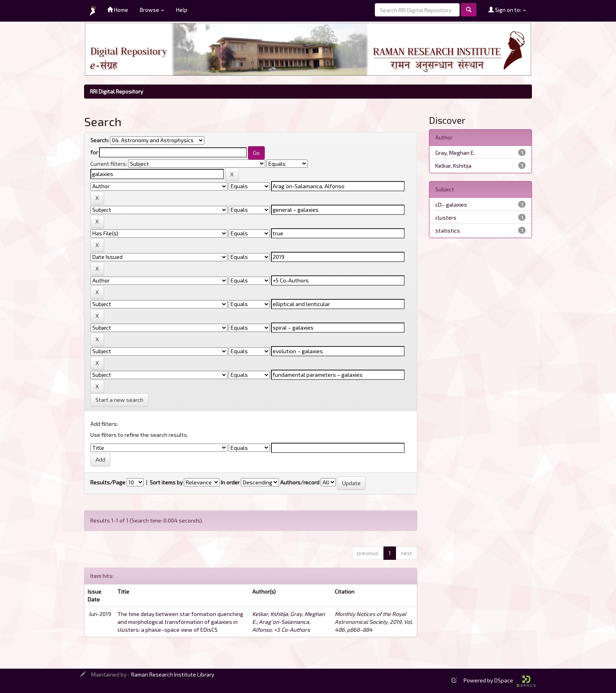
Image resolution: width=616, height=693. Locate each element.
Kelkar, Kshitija (270, 614)
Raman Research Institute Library (173, 674)
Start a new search (119, 400)
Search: (100, 140)
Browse (152, 10)
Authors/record (300, 482)
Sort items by (166, 482)
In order (230, 482)
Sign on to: (507, 10)
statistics (448, 230)
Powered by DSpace (500, 680)
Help (182, 10)
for (94, 152)
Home (118, 10)
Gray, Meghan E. (455, 153)
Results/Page (108, 482)
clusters (446, 217)
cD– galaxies (451, 204)
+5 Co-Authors (292, 630)
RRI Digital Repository (116, 91)
